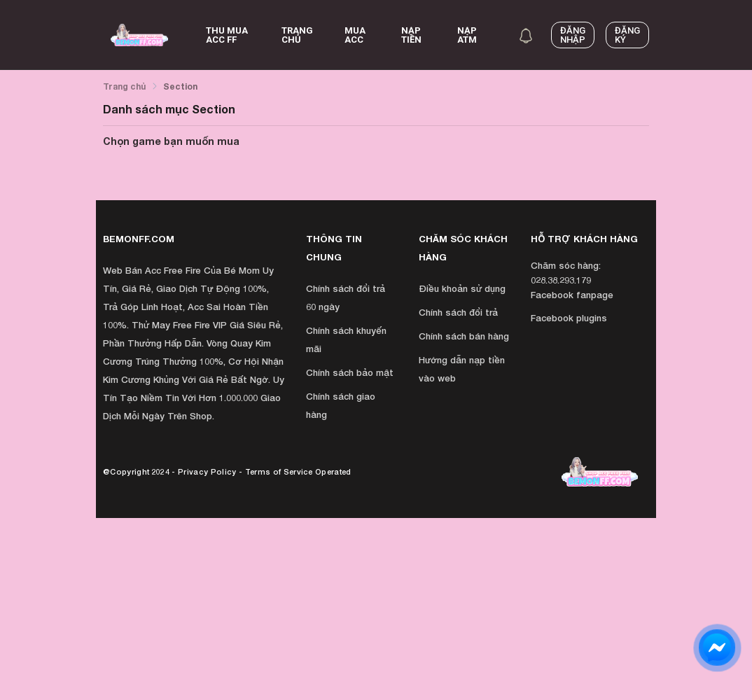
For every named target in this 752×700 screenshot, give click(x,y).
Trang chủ (297, 35)
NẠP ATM (467, 35)
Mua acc (355, 35)
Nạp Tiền (411, 35)
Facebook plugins (569, 318)
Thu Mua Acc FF (227, 35)
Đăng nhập (573, 35)
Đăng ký (627, 35)
